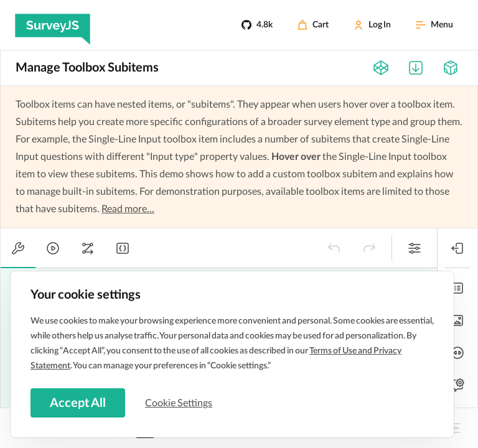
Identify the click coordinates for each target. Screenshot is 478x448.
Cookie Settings (180, 403)
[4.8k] (257, 25)
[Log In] (372, 25)
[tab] (18, 248)
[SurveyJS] (53, 25)
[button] (334, 248)
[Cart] (313, 25)
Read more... (128, 209)
